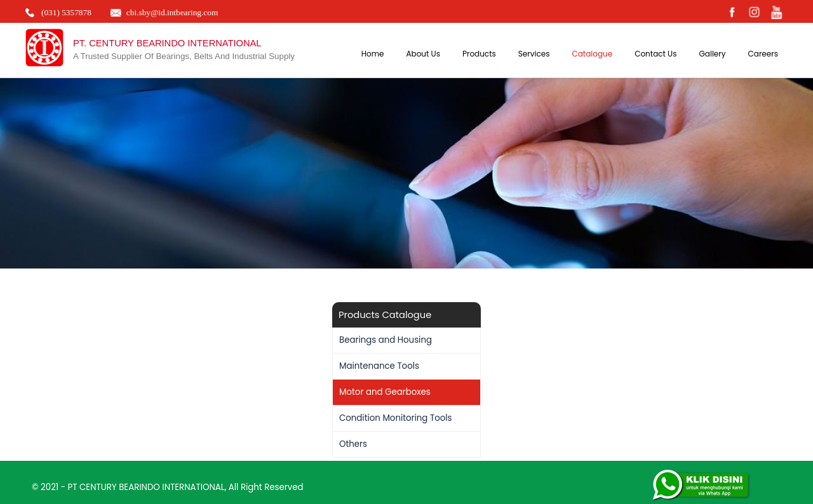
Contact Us (655, 54)
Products (479, 54)
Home (373, 54)
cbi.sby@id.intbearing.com (172, 12)
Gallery (712, 54)
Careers (763, 54)
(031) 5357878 (66, 12)
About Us (423, 54)
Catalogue (592, 54)
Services (534, 54)
